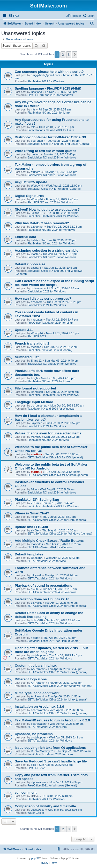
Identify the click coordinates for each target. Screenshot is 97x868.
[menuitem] (14, 16)
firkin (34, 489)
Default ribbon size (30, 264)
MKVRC (36, 437)
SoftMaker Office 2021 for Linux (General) (54, 641)
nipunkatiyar (38, 782)
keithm (35, 517)
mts (33, 109)
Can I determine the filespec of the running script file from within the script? (54, 283)
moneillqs (37, 544)
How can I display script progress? (43, 298)
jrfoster (35, 254)
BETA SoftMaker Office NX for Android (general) (58, 475)
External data (25, 237)
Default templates (29, 554)
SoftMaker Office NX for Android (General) (54, 189)
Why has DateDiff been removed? (42, 223)
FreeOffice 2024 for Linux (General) (50, 350)
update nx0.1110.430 (31, 527)
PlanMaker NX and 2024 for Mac (48, 440)
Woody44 (37, 186)
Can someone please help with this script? (49, 72)
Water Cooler (36, 813)
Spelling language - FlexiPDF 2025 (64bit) (48, 88)
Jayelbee (36, 423)
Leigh (34, 378)
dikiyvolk (36, 575)
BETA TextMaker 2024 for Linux (47, 727)
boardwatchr (39, 710)
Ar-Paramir (38, 669)
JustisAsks (38, 810)
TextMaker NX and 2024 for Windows (51, 409)
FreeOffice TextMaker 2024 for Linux (50, 323)
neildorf (35, 638)
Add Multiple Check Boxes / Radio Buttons (49, 541)
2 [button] (63, 54)
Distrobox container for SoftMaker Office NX (50, 137)
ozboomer (37, 227)
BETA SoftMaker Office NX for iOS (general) (55, 457)
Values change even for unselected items (48, 433)
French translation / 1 (32, 343)
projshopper (38, 655)
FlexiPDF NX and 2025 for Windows (50, 95)
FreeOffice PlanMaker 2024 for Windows (53, 216)
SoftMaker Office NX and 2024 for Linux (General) (59, 144)
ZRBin (35, 503)
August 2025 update (31, 182)
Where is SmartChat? (32, 513)
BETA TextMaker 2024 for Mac (47, 561)
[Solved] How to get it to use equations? (47, 209)
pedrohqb (37, 141)
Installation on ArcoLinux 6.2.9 (39, 707)
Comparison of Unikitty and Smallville (45, 806)
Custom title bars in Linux (36, 666)
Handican (37, 392)
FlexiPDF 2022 (37, 336)
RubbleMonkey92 (42, 751)
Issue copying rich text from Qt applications (50, 748)
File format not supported (35, 388)
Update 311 (24, 330)
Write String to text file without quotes (46, 151)
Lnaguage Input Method (34, 402)
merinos (36, 347)
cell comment (26, 793)
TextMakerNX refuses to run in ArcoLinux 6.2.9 (52, 720)
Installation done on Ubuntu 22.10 (42, 599)
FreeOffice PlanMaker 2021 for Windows (53, 395)
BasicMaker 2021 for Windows (47, 291)
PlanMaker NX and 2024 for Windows (51, 230)
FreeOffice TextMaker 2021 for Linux (50, 754)
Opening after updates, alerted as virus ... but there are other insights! (51, 650)
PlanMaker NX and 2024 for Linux (49, 113)
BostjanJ (36, 92)
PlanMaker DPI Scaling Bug (37, 500)
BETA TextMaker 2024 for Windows (50, 578)
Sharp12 (36, 361)
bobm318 (37, 620)
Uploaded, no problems (34, 734)
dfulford (36, 154)
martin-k (36, 454)
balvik (34, 240)
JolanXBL (37, 213)
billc (33, 765)
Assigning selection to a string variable (47, 250)
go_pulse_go (39, 405)
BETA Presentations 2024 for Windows (52, 592)
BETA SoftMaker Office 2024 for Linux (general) (57, 520)
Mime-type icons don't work (37, 693)
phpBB (35, 858)
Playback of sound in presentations (43, 586)
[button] (75, 54)
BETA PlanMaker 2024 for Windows (50, 547)
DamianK (37, 558)
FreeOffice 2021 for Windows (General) (52, 785)
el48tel (35, 530)
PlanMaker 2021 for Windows (46, 81)
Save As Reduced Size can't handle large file (51, 761)
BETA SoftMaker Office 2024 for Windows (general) (60, 533)
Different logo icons (31, 679)
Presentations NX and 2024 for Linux (51, 130)
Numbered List (27, 357)
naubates (37, 320)
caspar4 (36, 268)
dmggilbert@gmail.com (45, 75)
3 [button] (69, 54)
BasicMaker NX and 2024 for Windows (52, 157)
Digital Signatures (29, 196)
